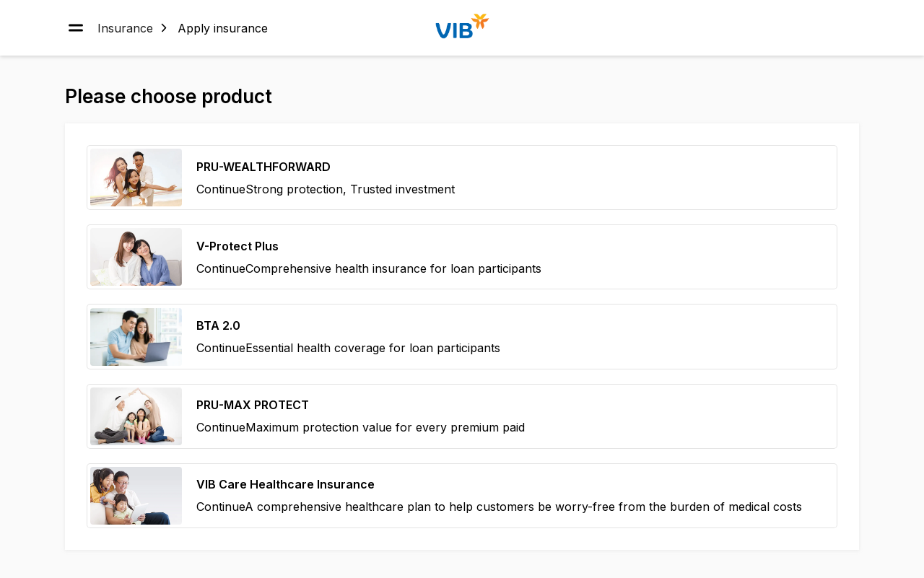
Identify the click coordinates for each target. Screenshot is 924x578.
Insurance (125, 27)
